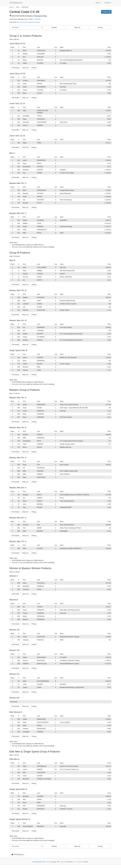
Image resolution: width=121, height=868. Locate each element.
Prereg (100, 27)
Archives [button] (108, 3)
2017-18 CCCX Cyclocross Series (28, 22)
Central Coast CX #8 (24, 12)
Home (11, 7)
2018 (18, 7)
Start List (77, 27)
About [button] (98, 3)
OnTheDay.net (16, 3)
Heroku (86, 862)
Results (54, 27)
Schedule (37, 19)
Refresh (106, 12)
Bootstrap (69, 862)
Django (54, 862)
